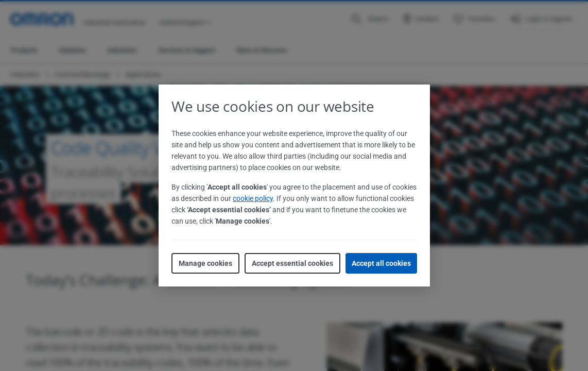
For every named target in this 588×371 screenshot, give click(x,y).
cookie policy (253, 198)
